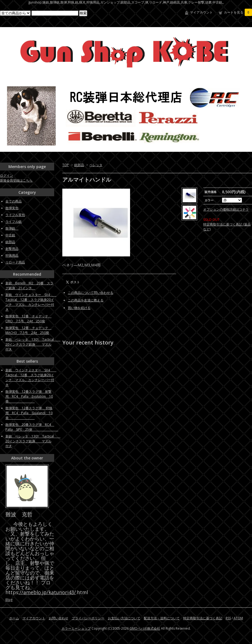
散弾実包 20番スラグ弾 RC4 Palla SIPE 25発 (32, 427)
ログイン (7, 176)
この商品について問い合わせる (91, 293)
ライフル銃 (14, 222)
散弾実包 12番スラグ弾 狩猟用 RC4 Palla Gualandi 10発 (29, 413)
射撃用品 (12, 249)
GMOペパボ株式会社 (145, 628)
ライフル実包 (15, 215)
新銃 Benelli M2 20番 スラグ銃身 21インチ (29, 286)
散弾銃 (12, 228)
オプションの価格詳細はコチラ (226, 214)
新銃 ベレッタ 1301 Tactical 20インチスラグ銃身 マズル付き (33, 344)
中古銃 (10, 235)
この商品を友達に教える (86, 300)
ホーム (14, 618)
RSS (228, 618)
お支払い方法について (124, 618)
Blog (9, 600)
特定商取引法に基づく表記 (203, 618)
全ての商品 (14, 201)
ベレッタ (96, 165)
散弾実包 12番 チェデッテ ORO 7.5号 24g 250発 (28, 319)
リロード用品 (15, 262)
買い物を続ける (79, 308)
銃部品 (79, 165)
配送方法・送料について (162, 618)
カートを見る (238, 12)
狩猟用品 (12, 255)
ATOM (238, 618)
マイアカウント (201, 12)
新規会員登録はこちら (16, 180)
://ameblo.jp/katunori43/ (47, 592)
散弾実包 (12, 208)
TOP (66, 165)
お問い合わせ (59, 618)
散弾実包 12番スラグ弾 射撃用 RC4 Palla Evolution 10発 (29, 396)
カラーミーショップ (76, 628)
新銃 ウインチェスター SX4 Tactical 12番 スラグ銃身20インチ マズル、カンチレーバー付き (31, 302)
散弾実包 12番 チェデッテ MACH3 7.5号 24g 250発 (28, 330)
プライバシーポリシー (88, 618)
